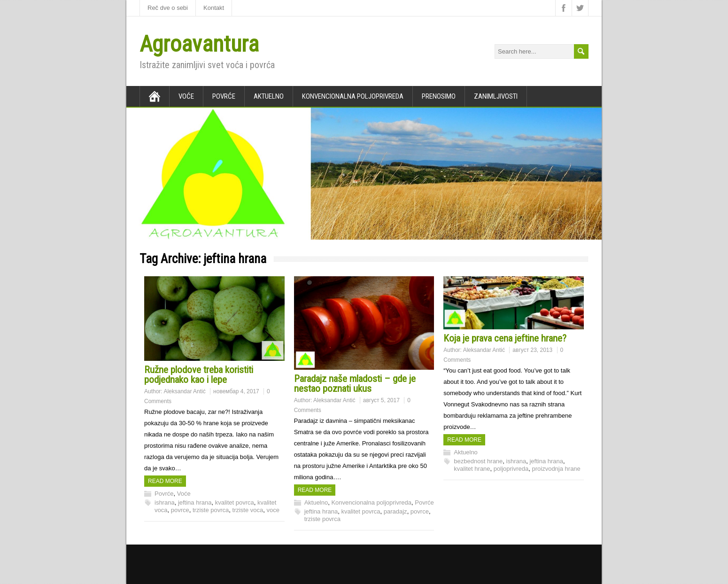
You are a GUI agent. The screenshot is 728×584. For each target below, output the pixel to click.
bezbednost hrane (478, 461)
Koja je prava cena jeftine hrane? (505, 338)
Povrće (224, 96)
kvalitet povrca (235, 502)
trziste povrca (211, 510)
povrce (180, 510)
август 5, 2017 (381, 400)
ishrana (165, 502)
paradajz (395, 511)
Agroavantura (199, 44)
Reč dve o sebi (168, 8)
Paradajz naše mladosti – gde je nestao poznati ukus (355, 384)
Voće (186, 96)
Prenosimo (439, 96)
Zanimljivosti (496, 96)
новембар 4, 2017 (236, 391)
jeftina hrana (195, 502)
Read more (165, 481)
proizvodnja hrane (556, 469)
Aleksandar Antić (184, 391)
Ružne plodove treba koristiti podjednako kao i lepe (199, 375)
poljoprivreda (511, 469)
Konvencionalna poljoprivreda (353, 96)
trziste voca (248, 510)
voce (273, 510)
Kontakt (214, 8)
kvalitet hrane (472, 469)
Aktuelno (269, 96)
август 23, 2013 (532, 350)
